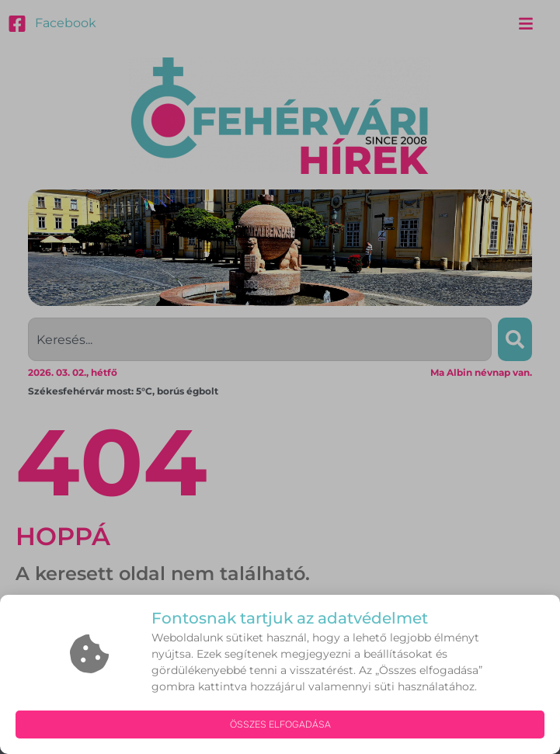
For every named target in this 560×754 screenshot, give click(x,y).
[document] (280, 377)
